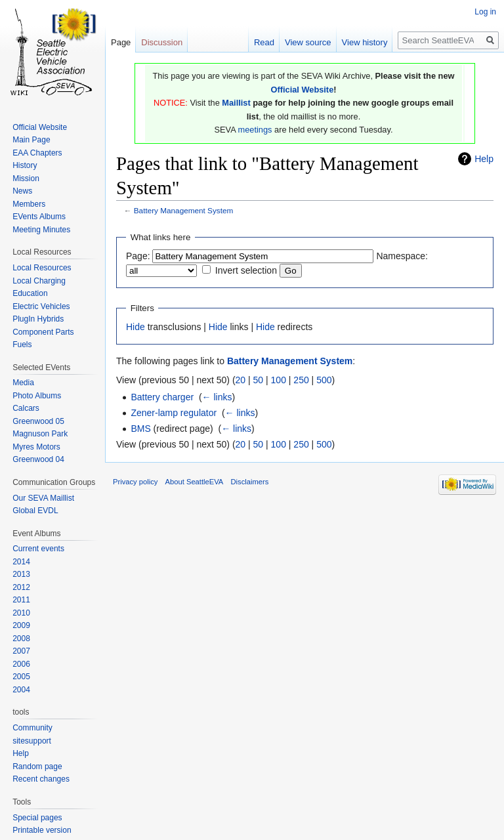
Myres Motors (36, 447)
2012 (21, 587)
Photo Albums (37, 396)
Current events (38, 549)
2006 (21, 664)
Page (121, 42)
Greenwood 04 (38, 459)
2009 (21, 625)
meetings (255, 130)
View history (365, 42)
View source (308, 42)
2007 (21, 651)
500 (324, 380)
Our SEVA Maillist (43, 498)
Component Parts (43, 332)
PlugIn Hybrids (38, 319)
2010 (21, 613)
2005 (21, 677)
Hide (136, 327)
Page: (138, 256)
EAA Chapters (37, 153)
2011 (21, 600)
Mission (26, 178)
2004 (21, 690)
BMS (140, 429)
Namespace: (402, 256)
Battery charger (162, 397)
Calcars (26, 408)
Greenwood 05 (38, 421)
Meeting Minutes (41, 230)
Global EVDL (35, 511)
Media (23, 383)
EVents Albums (39, 217)
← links (217, 397)
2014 (21, 562)
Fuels (22, 345)
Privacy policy (135, 482)
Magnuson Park (40, 434)
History (25, 165)
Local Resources (42, 268)
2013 (21, 574)
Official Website (302, 90)
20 (241, 380)
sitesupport (32, 741)
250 (301, 380)
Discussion (162, 42)
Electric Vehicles (41, 306)
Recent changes (41, 779)
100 (279, 380)
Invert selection (246, 270)
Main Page (31, 140)
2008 (21, 639)
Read (264, 42)
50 (259, 380)
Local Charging (39, 281)
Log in (485, 12)
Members (29, 204)
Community (32, 728)
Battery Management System (184, 210)
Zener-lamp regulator (174, 413)
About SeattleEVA (195, 482)
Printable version (42, 830)
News (22, 191)
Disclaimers (250, 482)
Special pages (37, 818)
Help (484, 159)
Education (30, 293)
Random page (37, 766)
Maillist (236, 103)
